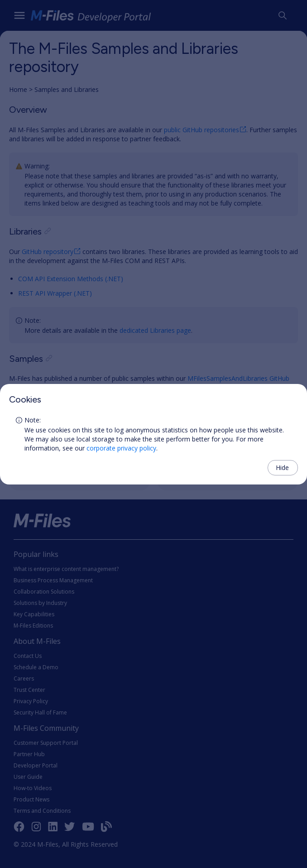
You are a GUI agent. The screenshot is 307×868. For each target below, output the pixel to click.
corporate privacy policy (121, 448)
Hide (282, 468)
